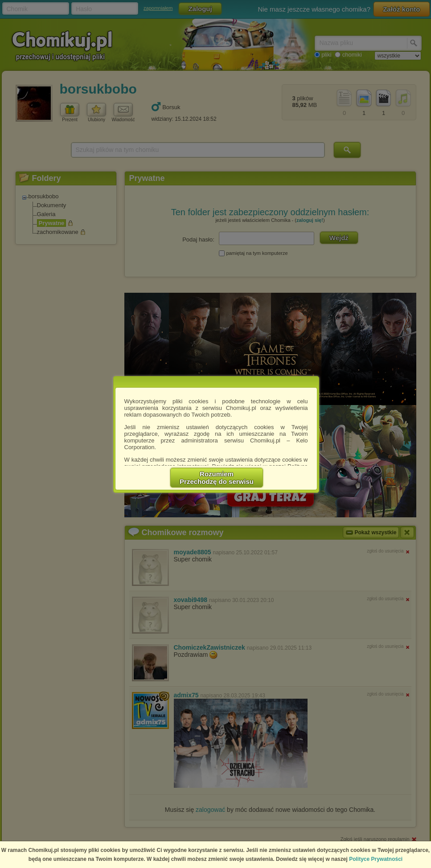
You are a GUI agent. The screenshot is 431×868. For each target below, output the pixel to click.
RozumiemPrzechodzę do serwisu (217, 478)
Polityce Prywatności (376, 859)
